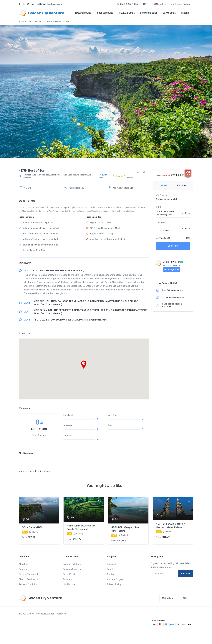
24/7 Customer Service (173, 298)
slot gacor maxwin (114, 614)
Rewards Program (72, 569)
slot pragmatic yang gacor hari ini (41, 625)
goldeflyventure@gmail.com (49, 4)
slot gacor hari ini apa (40, 629)
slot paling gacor (177, 618)
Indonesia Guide (105, 13)
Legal (110, 569)
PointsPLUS (69, 574)
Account (111, 564)
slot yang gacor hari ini (107, 621)
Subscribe (186, 574)
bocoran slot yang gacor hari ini (145, 633)
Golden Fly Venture (172, 262)
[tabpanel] (39, 521)
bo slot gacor (119, 618)
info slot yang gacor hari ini (82, 625)
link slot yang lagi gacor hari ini (107, 629)
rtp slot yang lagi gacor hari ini (148, 621)
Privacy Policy (114, 584)
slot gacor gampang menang (142, 614)
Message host (172, 270)
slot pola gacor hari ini (77, 621)
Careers (23, 569)
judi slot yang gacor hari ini (151, 629)
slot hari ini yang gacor (63, 625)
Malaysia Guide (83, 13)
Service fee (163, 238)
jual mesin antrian (52, 637)
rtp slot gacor (56, 618)
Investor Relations (72, 564)
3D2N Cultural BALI (33, 527)
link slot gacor (29, 618)
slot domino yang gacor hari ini (122, 633)
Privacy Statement (28, 574)
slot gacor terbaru (159, 614)
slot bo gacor (28, 621)
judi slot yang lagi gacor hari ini (33, 637)
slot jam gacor (39, 621)
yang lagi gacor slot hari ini (76, 633)
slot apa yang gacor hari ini (125, 625)
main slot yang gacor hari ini (130, 629)
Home (21, 22)
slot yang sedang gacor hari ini (103, 625)
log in (32, 471)
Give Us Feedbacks (28, 579)
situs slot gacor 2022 (43, 618)
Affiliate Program (116, 579)
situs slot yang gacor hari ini (59, 629)
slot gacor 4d (126, 614)
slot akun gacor (63, 621)
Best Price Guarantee (172, 290)
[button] (145, 172)
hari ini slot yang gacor (166, 633)
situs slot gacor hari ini (132, 618)
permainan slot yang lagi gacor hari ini (52, 633)
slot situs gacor (51, 621)
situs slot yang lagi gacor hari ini (147, 625)
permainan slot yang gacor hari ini (83, 629)
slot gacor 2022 (86, 614)
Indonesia (39, 22)
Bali (48, 22)
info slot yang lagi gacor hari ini (99, 633)
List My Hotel (69, 584)
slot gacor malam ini (100, 614)
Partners (67, 579)
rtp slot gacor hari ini (150, 618)
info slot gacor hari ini (70, 618)
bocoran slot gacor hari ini (103, 618)
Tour (29, 22)
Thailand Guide (127, 13)
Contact (111, 574)
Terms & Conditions (29, 584)
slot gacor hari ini (73, 614)
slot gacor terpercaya (175, 614)
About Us (23, 564)
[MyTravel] (40, 598)
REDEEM (186, 13)
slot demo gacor (164, 618)
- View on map (103, 176)
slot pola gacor (92, 621)
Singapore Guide (149, 13)
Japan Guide (169, 13)
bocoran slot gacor (86, 618)
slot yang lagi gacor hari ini (126, 621)
